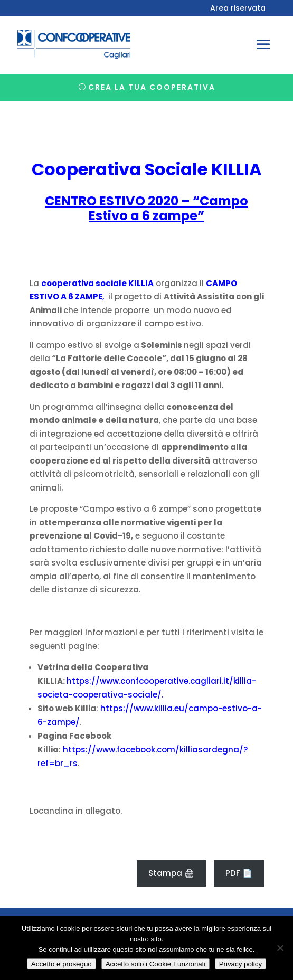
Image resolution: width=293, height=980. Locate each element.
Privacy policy (240, 964)
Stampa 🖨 (171, 873)
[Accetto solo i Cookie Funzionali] (280, 948)
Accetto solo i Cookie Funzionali (155, 964)
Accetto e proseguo (62, 964)
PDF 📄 (239, 873)
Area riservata (238, 9)
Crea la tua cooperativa (152, 87)
